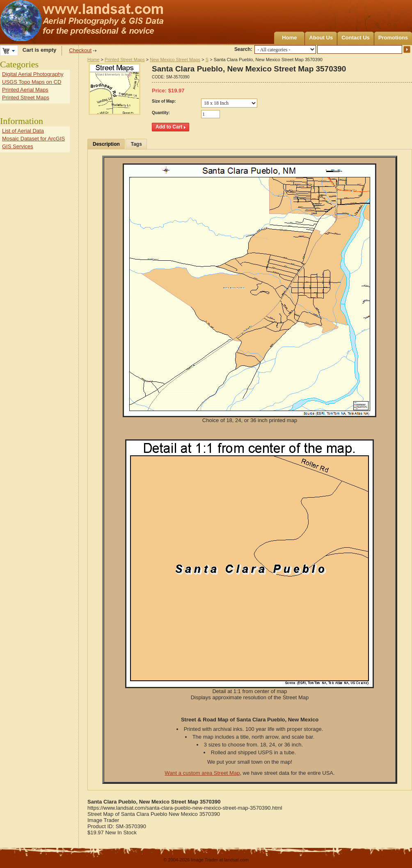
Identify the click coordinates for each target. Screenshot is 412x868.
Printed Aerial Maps (25, 90)
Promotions (393, 38)
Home (289, 38)
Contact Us (356, 38)
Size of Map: (164, 101)
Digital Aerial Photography (33, 74)
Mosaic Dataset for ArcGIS (33, 139)
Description (106, 144)
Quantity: (161, 113)
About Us (321, 38)
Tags (136, 144)
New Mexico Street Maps (175, 60)
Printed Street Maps (125, 60)
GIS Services (18, 146)
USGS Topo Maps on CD (32, 82)
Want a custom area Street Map (202, 773)
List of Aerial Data (23, 131)
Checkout (80, 50)
